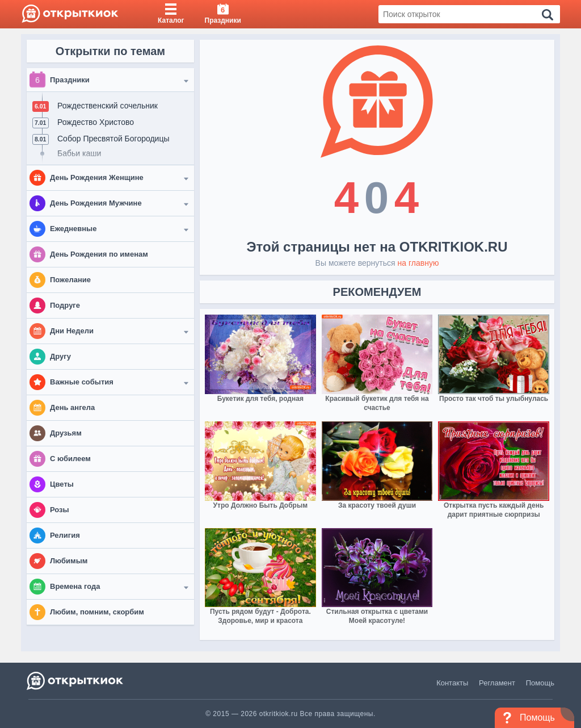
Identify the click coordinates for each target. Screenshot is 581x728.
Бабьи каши (79, 153)
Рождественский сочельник (108, 106)
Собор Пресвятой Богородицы (113, 139)
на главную (418, 263)
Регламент (497, 683)
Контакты (452, 683)
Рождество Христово (96, 122)
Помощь (540, 683)
